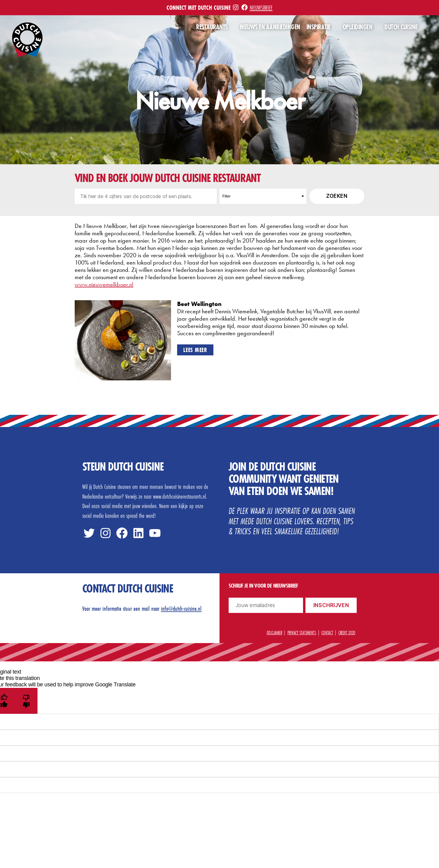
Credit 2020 (347, 632)
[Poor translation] (26, 701)
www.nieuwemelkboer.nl (104, 284)
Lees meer (195, 350)
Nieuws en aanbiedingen (270, 27)
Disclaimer (274, 632)
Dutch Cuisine (401, 27)
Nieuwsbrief (261, 7)
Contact (327, 632)
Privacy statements (302, 632)
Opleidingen (358, 27)
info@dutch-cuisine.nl (181, 608)
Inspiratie (318, 27)
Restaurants (212, 27)
